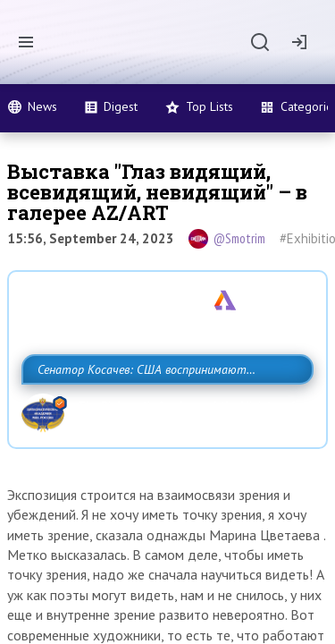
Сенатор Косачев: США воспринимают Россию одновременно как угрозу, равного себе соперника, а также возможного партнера (163, 409)
